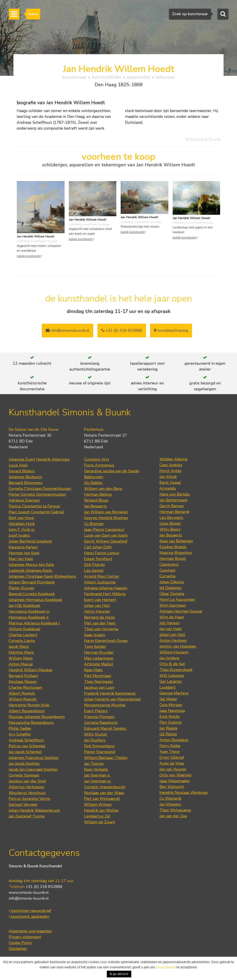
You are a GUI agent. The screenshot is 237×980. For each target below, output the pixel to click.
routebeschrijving (171, 330)
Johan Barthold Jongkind (30, 541)
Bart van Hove (21, 518)
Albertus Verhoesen (27, 787)
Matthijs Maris (21, 652)
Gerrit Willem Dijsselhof (106, 541)
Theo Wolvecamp (175, 810)
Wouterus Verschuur (27, 793)
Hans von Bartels (175, 494)
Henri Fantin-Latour (102, 553)
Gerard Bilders (22, 471)
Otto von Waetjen (175, 775)
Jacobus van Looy (99, 687)
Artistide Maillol (99, 664)
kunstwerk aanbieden (29, 917)
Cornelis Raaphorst (101, 723)
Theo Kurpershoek (176, 670)
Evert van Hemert (100, 600)
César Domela (172, 594)
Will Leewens (172, 676)
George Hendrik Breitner (106, 518)
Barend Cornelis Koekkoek (32, 594)
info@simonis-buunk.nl (29, 898)
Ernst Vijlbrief (172, 757)
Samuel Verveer (23, 804)
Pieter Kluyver (22, 588)
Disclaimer (18, 949)
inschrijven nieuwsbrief (30, 911)
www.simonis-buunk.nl (29, 892)
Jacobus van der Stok (27, 781)
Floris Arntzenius (99, 465)
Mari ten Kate (21, 559)
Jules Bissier (170, 523)
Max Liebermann (99, 658)
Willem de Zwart (100, 822)
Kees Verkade (96, 769)
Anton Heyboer (173, 640)
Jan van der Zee (173, 816)
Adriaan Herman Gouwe (181, 611)
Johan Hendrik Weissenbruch (34, 810)
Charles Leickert (23, 635)
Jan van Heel (171, 629)
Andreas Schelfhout (26, 740)
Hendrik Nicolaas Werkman (184, 793)
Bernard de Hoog (99, 617)
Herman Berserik (174, 512)
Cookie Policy (20, 943)
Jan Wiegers (170, 804)
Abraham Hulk (22, 524)
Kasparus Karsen (23, 547)
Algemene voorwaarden (30, 931)
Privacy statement (25, 937)
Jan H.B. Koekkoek (24, 606)
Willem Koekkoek (24, 629)
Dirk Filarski (94, 565)
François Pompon (99, 717)
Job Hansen (170, 623)
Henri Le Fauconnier (177, 600)
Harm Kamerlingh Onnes (106, 641)
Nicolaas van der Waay (104, 793)
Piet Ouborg (170, 722)
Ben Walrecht (172, 787)
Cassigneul (169, 564)
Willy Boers (170, 529)
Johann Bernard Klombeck (32, 582)
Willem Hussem (174, 652)
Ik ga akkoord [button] (119, 974)
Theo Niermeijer (99, 682)
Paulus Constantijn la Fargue (34, 506)
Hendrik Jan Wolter (101, 810)
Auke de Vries (172, 763)
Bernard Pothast (23, 676)
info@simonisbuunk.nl (67, 330)
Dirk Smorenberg (99, 746)
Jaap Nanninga (172, 711)
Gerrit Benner (172, 506)
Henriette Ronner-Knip (29, 705)
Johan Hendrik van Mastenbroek (112, 699)
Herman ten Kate (24, 553)
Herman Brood (173, 559)
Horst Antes (170, 471)
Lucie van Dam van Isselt (106, 535)
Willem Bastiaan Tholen (106, 758)
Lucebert (168, 687)
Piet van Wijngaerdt (102, 799)
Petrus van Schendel (27, 746)
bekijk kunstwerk (29, 256)
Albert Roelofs (22, 693)
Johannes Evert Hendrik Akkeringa (39, 459)
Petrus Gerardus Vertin (29, 799)
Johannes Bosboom (25, 477)
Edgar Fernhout (98, 559)
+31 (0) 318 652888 (122, 330)
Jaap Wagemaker (175, 781)
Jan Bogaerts (95, 506)
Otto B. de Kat (172, 664)
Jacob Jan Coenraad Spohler (33, 769)
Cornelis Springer (24, 775)
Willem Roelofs (23, 699)
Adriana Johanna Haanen (106, 588)
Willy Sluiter (96, 734)
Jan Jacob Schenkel (25, 752)
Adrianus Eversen (24, 500)
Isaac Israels (95, 635)
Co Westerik (170, 798)
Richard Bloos (96, 500)
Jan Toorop (94, 764)
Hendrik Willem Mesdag (31, 670)
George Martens (174, 693)
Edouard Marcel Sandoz (105, 728)
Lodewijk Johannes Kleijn (30, 570)
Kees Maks (93, 670)
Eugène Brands (173, 547)
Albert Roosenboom (27, 711)
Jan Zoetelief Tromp (27, 816)
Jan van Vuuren (173, 769)
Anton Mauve (21, 664)
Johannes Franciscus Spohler (34, 758)
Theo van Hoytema (101, 629)
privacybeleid (166, 967)
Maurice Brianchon (176, 553)
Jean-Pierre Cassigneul (104, 530)
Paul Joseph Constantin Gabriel (36, 512)
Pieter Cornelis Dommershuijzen (37, 494)
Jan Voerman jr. (97, 775)
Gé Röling (168, 734)
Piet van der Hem (100, 623)
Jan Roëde (168, 728)
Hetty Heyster (97, 611)
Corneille (167, 576)
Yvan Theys (170, 752)
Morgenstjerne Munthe (105, 705)
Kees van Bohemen (176, 541)
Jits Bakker (93, 483)
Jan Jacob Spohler (24, 764)
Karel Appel (170, 483)
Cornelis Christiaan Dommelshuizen (40, 489)
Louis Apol (18, 465)
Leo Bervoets (171, 518)
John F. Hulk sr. (22, 530)
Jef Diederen (170, 588)
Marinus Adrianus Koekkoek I (34, 623)
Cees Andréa (171, 465)
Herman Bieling (98, 494)
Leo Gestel (94, 570)
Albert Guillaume (100, 582)
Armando (168, 488)
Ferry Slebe (170, 746)
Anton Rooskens (174, 740)
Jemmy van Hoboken (178, 646)
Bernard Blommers (26, 483)
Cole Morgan (171, 705)
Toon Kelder (95, 647)
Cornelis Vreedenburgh (105, 787)
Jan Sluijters (95, 740)
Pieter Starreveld (100, 752)
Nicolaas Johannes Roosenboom (37, 717)
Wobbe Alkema (173, 459)
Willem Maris (21, 658)
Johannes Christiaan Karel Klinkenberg (42, 576)
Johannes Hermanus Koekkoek (35, 600)
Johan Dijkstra (172, 582)
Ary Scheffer (20, 734)
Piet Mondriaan (98, 676)
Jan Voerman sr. (98, 781)
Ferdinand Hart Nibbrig (105, 594)
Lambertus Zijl (97, 816)
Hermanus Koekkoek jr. (29, 617)
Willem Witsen (98, 804)
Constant (167, 570)
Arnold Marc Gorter (102, 576)
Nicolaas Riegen (23, 682)
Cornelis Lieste (22, 641)
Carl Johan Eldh (98, 547)
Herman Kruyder (99, 652)
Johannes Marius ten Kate (31, 565)
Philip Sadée (20, 728)
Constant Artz (97, 459)
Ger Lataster (171, 681)
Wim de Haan (172, 617)
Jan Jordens (169, 658)
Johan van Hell (97, 606)
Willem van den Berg (103, 489)
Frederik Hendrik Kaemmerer (110, 693)
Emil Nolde (170, 717)
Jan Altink (168, 477)
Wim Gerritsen (173, 605)
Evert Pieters (96, 711)
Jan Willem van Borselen (106, 512)
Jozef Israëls (19, 535)
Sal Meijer (168, 699)
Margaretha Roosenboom (31, 723)
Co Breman (94, 524)
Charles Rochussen (25, 687)
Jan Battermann (173, 500)
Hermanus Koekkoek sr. (29, 611)
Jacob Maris (19, 647)
